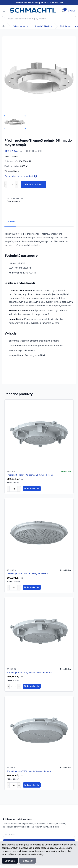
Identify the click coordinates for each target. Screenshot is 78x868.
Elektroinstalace (20, 26)
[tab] (15, 122)
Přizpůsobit (27, 861)
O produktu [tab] (10, 221)
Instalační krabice (44, 26)
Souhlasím (10, 861)
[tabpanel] (39, 78)
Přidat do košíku (33, 184)
